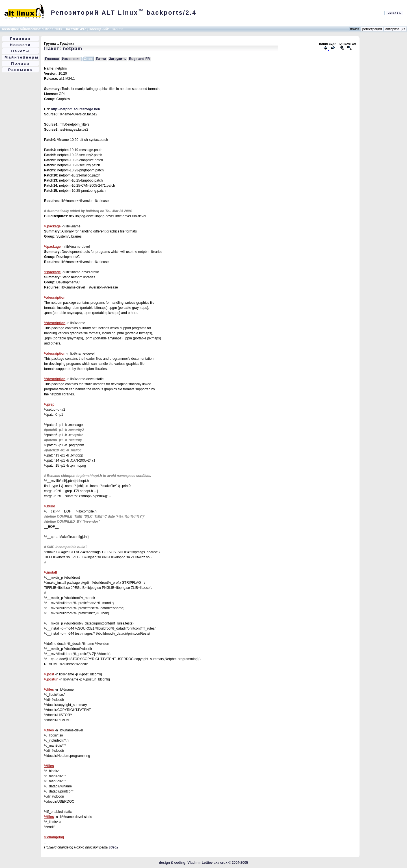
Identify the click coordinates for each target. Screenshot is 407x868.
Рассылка (20, 70)
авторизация (395, 29)
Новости (20, 45)
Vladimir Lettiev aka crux (207, 863)
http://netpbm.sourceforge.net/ (75, 109)
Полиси (20, 63)
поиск (354, 29)
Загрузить (117, 59)
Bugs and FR (139, 59)
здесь (114, 847)
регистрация (372, 29)
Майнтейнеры (22, 57)
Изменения (71, 59)
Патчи (101, 59)
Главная (20, 39)
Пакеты (20, 51)
